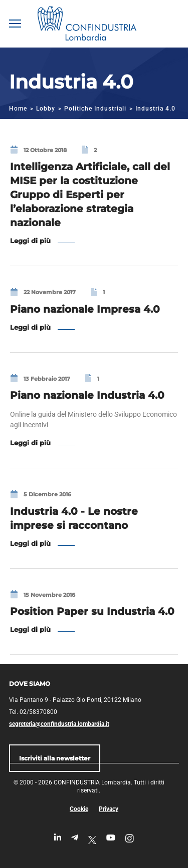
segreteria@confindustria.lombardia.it (59, 724)
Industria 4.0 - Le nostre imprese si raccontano (74, 518)
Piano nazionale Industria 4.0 (87, 395)
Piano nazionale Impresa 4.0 (85, 309)
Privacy (109, 809)
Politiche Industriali (95, 109)
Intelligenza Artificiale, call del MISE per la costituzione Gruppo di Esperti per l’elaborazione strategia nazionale (90, 195)
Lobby (46, 109)
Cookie (79, 809)
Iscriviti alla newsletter (55, 758)
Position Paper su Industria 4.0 (92, 611)
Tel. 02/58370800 (33, 712)
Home (18, 109)
